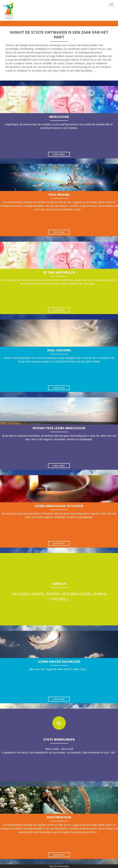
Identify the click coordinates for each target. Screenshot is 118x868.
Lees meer (59, 154)
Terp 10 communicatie (59, 866)
